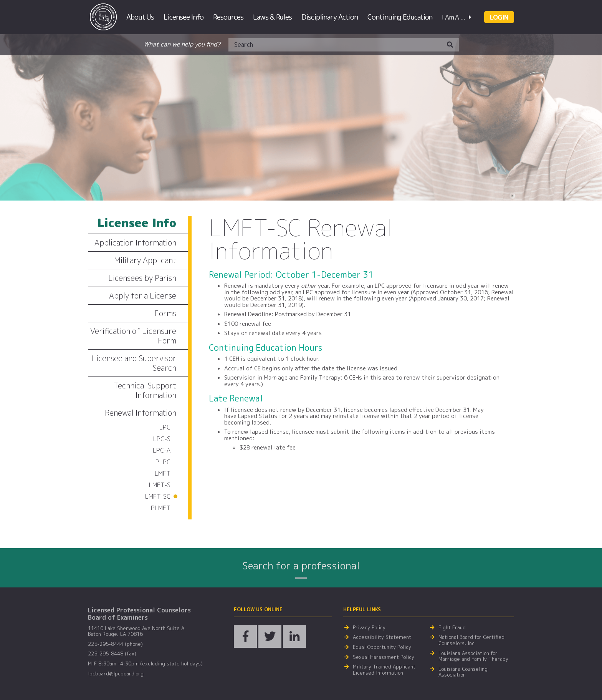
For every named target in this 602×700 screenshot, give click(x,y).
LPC (165, 427)
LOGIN (499, 17)
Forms (165, 313)
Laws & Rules (272, 17)
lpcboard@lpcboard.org (116, 674)
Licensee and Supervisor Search (134, 363)
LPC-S (162, 439)
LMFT (163, 473)
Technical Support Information (145, 390)
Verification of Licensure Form (133, 336)
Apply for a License (143, 295)
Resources (228, 17)
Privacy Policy (369, 628)
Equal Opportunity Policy (382, 647)
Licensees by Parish (142, 278)
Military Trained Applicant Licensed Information (384, 670)
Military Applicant (145, 260)
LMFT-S (160, 485)
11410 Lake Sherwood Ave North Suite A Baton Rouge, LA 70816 (136, 631)
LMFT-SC (158, 496)
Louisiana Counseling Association (463, 672)
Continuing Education (400, 17)
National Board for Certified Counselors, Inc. (471, 640)
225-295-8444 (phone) (115, 644)
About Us (140, 17)
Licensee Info (184, 17)
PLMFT (161, 508)
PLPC (163, 462)
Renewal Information (141, 413)
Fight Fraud (452, 628)
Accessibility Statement (382, 637)
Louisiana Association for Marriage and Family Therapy (473, 656)
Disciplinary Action (330, 17)
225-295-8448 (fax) (112, 654)
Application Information (135, 242)
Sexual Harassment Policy (384, 657)
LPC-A (162, 450)
